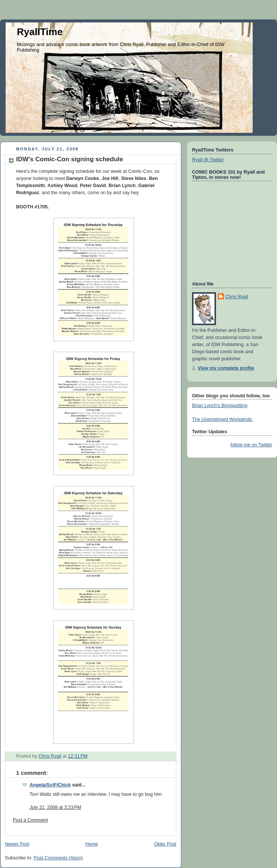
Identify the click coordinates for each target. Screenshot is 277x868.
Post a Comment (30, 820)
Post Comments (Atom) (58, 858)
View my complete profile (226, 368)
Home (92, 844)
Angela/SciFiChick (50, 785)
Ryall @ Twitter (208, 160)
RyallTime (40, 32)
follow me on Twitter (251, 445)
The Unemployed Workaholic (222, 419)
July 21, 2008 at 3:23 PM (55, 807)
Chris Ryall (237, 297)
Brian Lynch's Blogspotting (220, 406)
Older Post (165, 844)
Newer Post (17, 844)
